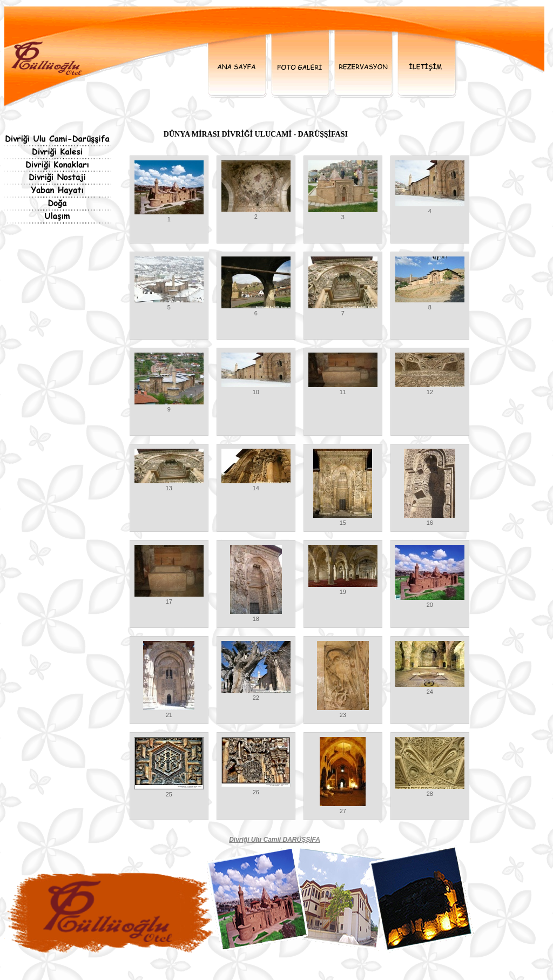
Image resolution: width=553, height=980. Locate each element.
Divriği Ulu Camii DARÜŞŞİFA (275, 840)
